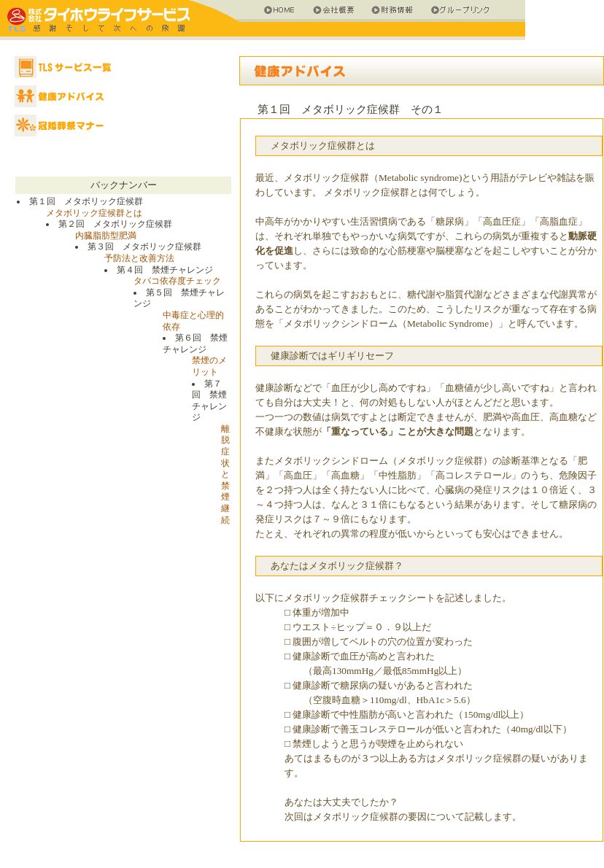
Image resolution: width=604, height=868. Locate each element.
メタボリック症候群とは (94, 213)
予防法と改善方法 (139, 258)
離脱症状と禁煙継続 (225, 474)
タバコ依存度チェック (177, 281)
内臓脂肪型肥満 (106, 236)
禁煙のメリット (209, 366)
